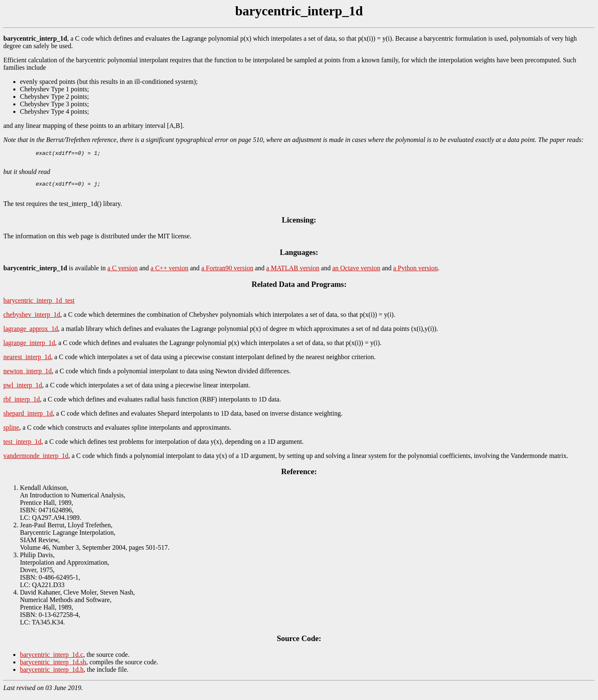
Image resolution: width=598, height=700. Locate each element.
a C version (123, 273)
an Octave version (356, 273)
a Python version (416, 273)
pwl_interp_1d (23, 390)
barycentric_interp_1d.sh (53, 667)
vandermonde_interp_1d (36, 461)
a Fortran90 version (227, 273)
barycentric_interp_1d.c (51, 660)
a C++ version (170, 273)
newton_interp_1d (27, 376)
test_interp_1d (22, 447)
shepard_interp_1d (28, 418)
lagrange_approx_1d (31, 334)
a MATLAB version (293, 273)
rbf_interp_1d (22, 404)
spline (11, 432)
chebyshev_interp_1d (32, 319)
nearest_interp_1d (27, 362)
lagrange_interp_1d (29, 348)
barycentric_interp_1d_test (39, 305)
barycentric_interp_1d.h (52, 674)
